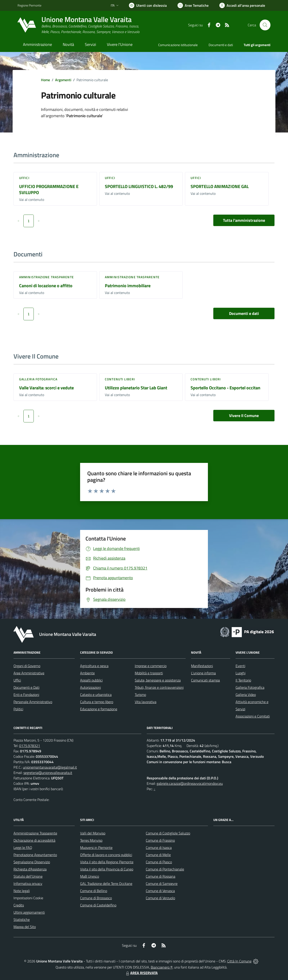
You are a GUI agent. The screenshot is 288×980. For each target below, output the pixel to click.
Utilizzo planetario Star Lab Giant (136, 388)
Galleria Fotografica (38, 379)
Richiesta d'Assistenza (30, 869)
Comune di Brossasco (96, 898)
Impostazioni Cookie (28, 898)
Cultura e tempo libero (97, 702)
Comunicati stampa (205, 680)
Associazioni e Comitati (253, 716)
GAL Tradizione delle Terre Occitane (106, 884)
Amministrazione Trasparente (35, 833)
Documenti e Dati (26, 687)
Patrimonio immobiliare (128, 286)
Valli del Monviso (93, 833)
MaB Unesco (90, 876)
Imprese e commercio (151, 666)
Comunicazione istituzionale (178, 45)
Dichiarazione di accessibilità (34, 840)
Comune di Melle (158, 855)
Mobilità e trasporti (149, 673)
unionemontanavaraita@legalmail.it (50, 767)
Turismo (140, 695)
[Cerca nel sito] (265, 25)
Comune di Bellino (94, 891)
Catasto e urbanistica (96, 695)
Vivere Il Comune (244, 416)
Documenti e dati (244, 313)
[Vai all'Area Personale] (242, 5)
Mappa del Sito (25, 927)
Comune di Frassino (160, 840)
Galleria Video (246, 695)
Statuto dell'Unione (28, 876)
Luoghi (241, 673)
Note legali (22, 891)
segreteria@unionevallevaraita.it (48, 773)
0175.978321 (30, 746)
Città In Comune (239, 961)
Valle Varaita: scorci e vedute (46, 388)
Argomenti (63, 80)
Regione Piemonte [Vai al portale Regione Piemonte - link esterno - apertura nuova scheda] (29, 5)
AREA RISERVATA (141, 973)
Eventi (240, 666)
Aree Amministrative (29, 673)
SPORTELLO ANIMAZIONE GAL (220, 186)
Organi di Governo (27, 666)
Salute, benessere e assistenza (158, 680)
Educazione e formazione (99, 709)
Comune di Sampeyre (162, 884)
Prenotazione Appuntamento (35, 855)
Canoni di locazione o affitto (46, 286)
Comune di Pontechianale (165, 869)
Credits (19, 905)
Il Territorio (243, 680)
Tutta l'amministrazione (244, 220)
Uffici (24, 178)
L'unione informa (203, 673)
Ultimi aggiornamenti (29, 912)
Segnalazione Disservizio (32, 862)
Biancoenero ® (162, 967)
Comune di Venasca (160, 891)
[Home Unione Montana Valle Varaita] (79, 25)
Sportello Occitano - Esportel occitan (225, 388)
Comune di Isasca (159, 848)
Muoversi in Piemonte (96, 848)
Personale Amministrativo (33, 702)
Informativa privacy (28, 884)
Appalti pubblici (91, 680)
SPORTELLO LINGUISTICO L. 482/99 (139, 186)
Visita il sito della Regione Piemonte (107, 862)
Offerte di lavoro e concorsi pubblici (106, 855)
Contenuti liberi (120, 379)
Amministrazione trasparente (46, 277)
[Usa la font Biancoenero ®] (148, 5)
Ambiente (87, 673)
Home (45, 80)
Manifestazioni (202, 666)
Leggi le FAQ (23, 848)
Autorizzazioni (90, 687)
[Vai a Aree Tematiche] (193, 5)
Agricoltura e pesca (94, 666)
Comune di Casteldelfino (98, 905)
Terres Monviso (91, 840)
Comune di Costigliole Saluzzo (168, 833)
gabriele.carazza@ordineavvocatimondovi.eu (190, 783)
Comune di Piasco (159, 862)
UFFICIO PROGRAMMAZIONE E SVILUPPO (49, 189)
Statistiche (22, 919)
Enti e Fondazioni (26, 695)
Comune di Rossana (161, 876)
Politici (18, 709)
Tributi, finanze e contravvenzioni (159, 687)
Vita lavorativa (146, 702)
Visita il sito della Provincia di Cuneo (107, 869)
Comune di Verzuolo (160, 898)
